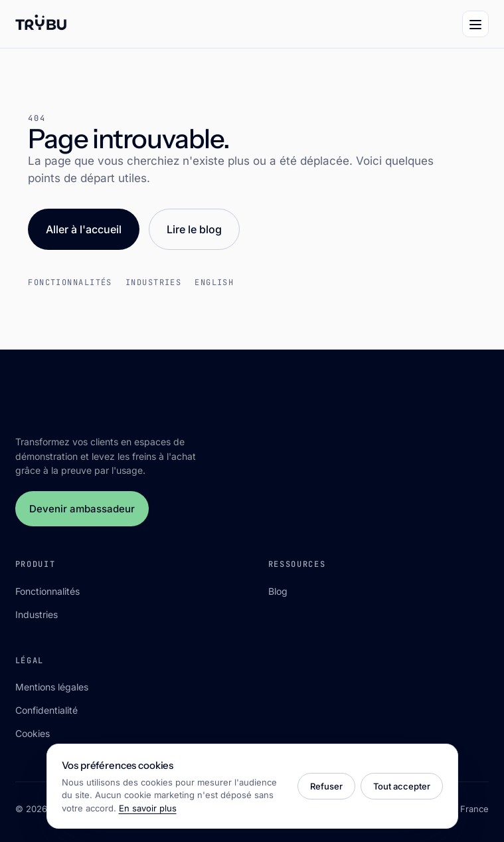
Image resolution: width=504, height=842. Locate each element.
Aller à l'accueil (84, 229)
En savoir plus (148, 808)
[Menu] (475, 24)
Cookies (33, 733)
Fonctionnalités (70, 282)
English (214, 282)
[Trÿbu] (42, 24)
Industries (153, 282)
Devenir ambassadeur (82, 509)
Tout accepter (402, 786)
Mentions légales (52, 687)
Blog (278, 591)
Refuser (326, 786)
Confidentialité (46, 710)
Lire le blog (194, 229)
